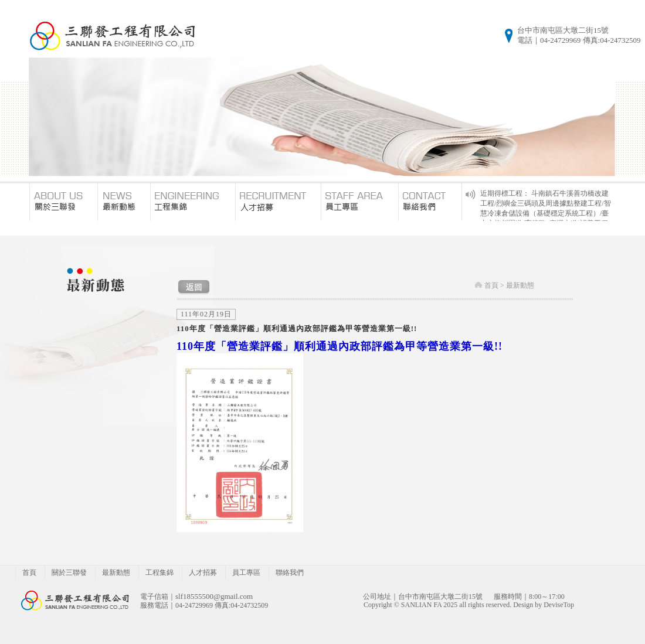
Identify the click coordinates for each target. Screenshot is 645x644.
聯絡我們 (290, 573)
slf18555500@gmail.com (214, 596)
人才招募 (203, 573)
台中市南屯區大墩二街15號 (563, 30)
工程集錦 (159, 573)
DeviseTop (559, 605)
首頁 (491, 285)
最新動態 (520, 285)
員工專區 (246, 573)
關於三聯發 (69, 573)
